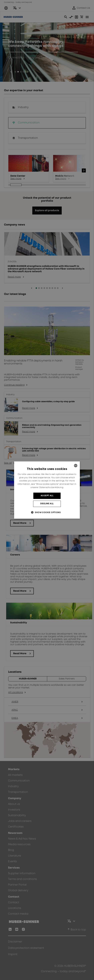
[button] (47, 512)
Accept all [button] (47, 496)
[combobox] (76, 466)
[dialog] (47, 490)
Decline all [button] (47, 504)
